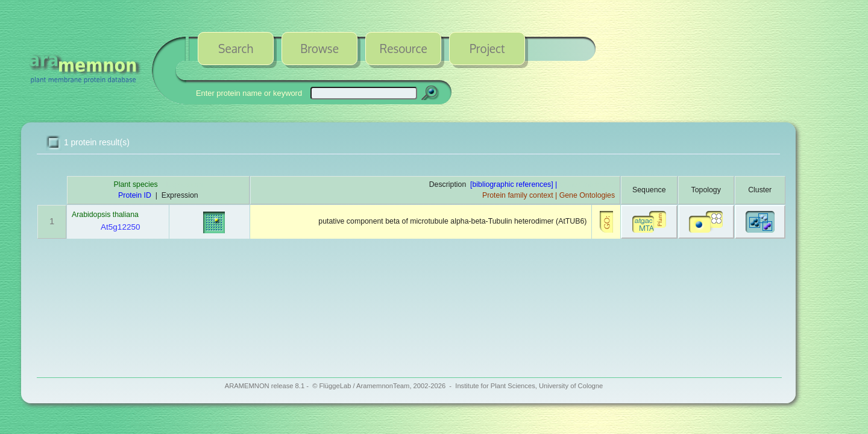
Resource (404, 48)
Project (487, 48)
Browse (319, 48)
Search (236, 48)
